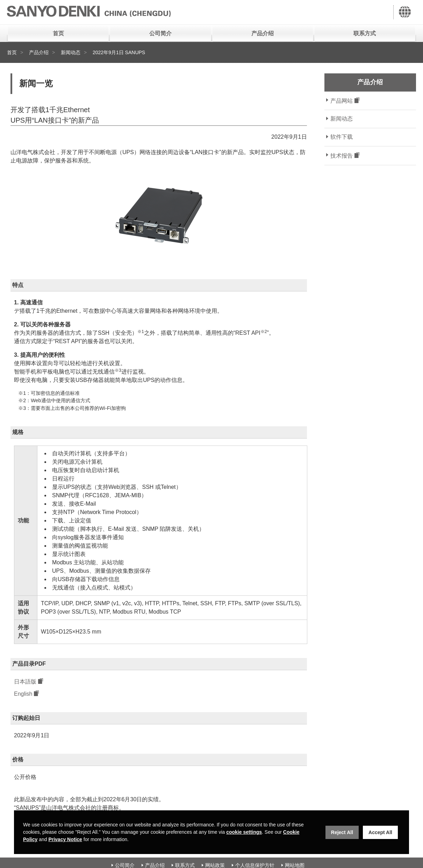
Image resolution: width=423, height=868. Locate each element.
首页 (58, 33)
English (23, 695)
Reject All (342, 832)
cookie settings (244, 832)
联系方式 (365, 33)
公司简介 (160, 33)
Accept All (380, 832)
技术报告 (342, 156)
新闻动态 (71, 52)
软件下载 (342, 137)
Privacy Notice (65, 839)
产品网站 (342, 101)
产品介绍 (263, 33)
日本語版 (25, 682)
